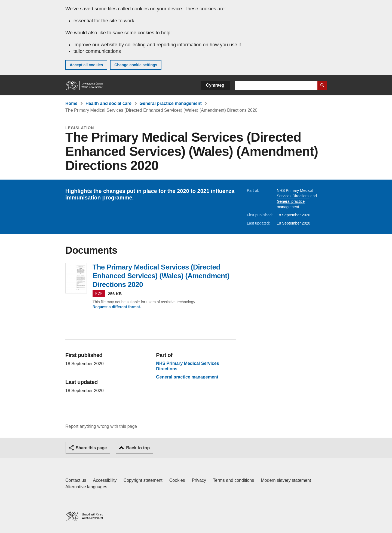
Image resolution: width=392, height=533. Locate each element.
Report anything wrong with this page (101, 426)
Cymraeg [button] (215, 85)
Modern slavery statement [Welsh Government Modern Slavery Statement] (286, 480)
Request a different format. (117, 307)
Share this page (91, 448)
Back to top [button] (138, 448)
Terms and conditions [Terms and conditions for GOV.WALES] (233, 480)
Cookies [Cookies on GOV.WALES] (177, 480)
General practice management (171, 103)
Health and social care (108, 103)
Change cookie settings (136, 65)
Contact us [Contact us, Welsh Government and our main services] (76, 480)
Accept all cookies (86, 65)
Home (71, 103)
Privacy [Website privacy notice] (199, 480)
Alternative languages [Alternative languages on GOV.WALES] (86, 487)
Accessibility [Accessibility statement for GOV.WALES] (105, 480)
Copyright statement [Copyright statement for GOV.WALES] (143, 480)
